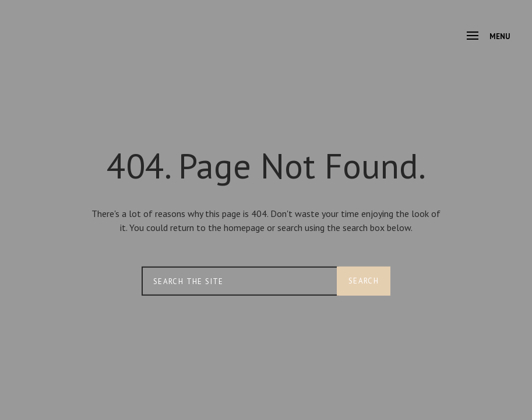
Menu (488, 36)
